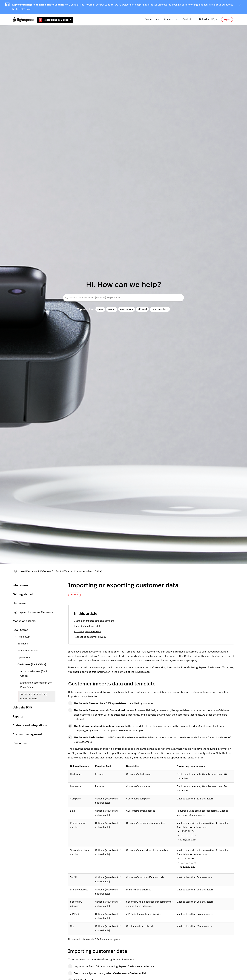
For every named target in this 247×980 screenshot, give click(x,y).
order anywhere (160, 309)
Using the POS (22, 708)
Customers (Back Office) (88, 571)
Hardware (19, 603)
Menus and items (24, 621)
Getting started (23, 594)
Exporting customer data (87, 632)
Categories (152, 19)
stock (100, 309)
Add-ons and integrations (30, 725)
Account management (27, 734)
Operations (23, 658)
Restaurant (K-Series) (55, 20)
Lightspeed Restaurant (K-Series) (32, 571)
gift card (142, 309)
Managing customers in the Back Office (36, 685)
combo (112, 309)
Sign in (227, 20)
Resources (171, 19)
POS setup (22, 637)
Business (21, 644)
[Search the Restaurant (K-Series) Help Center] (123, 298)
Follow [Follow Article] (74, 595)
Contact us (188, 19)
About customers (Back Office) (34, 674)
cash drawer (127, 309)
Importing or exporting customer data (34, 696)
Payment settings (26, 651)
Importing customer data (88, 626)
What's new (20, 585)
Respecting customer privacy (90, 637)
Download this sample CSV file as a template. (94, 939)
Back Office (62, 571)
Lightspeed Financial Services (33, 612)
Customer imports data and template (94, 621)
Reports (18, 717)
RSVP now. (25, 9)
